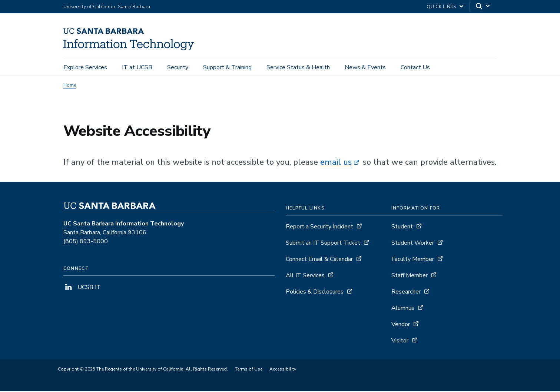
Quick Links (441, 7)
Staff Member (410, 276)
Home (70, 86)
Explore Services (85, 67)
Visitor (400, 341)
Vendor (401, 325)
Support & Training (227, 67)
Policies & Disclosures (315, 292)
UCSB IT (82, 288)
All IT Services (305, 276)
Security (178, 67)
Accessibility (283, 370)
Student (402, 227)
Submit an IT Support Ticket (323, 244)
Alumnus (403, 309)
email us (336, 163)
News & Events (365, 67)
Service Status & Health (298, 67)
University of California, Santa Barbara (107, 7)
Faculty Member (413, 260)
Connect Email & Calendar (319, 260)
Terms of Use (249, 370)
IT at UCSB (137, 67)
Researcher (406, 292)
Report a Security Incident (319, 227)
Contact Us (415, 67)
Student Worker (413, 244)
